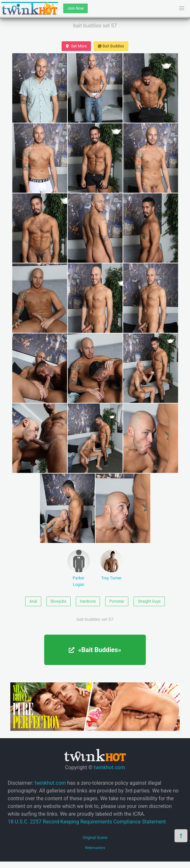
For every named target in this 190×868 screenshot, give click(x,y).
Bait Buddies (111, 46)
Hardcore (88, 601)
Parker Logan (79, 568)
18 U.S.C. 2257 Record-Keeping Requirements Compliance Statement (87, 822)
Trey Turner (112, 565)
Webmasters (95, 848)
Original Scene (95, 838)
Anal (33, 601)
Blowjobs (59, 601)
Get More (76, 46)
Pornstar (117, 601)
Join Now (75, 8)
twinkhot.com (109, 767)
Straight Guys (149, 601)
